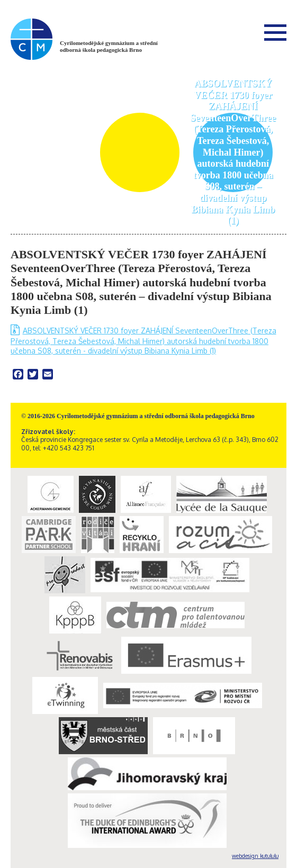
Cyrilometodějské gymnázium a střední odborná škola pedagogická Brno (109, 46)
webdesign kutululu (255, 856)
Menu (275, 32)
